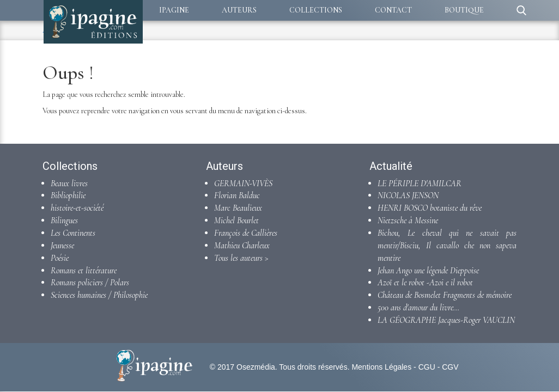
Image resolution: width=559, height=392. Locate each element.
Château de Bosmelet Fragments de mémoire (445, 295)
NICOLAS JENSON (408, 195)
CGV (450, 367)
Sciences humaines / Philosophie (99, 295)
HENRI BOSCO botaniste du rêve (430, 208)
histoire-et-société (77, 208)
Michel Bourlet (236, 220)
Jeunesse (62, 246)
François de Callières (246, 233)
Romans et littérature (84, 271)
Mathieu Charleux (242, 246)
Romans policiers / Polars (90, 283)
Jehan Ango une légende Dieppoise (428, 271)
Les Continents (73, 233)
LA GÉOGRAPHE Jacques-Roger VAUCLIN (446, 320)
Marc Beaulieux (238, 208)
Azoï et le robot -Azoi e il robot (425, 283)
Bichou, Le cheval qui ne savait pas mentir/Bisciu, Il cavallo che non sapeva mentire (447, 246)
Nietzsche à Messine (408, 220)
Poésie (60, 258)
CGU (427, 367)
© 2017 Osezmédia (242, 367)
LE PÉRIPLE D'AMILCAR (420, 183)
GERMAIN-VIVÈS (243, 183)
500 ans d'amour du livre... (418, 308)
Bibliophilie (68, 195)
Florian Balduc (237, 195)
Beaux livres (69, 183)
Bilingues (64, 220)
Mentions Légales (381, 367)
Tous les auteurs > (241, 258)
